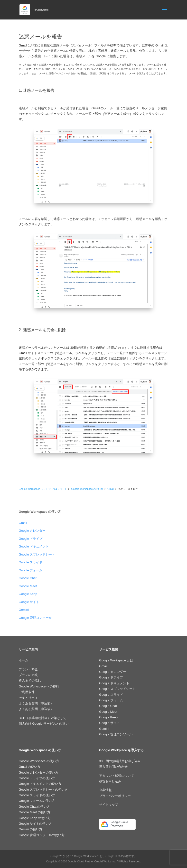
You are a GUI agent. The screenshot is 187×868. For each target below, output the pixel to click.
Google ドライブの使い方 (37, 778)
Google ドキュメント (34, 546)
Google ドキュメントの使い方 (40, 784)
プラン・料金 (28, 669)
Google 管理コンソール (35, 618)
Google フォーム (31, 570)
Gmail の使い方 (30, 767)
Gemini (24, 610)
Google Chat (28, 578)
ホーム (23, 660)
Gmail (111, 489)
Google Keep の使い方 (35, 818)
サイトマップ (109, 805)
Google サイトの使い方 (35, 824)
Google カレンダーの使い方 (39, 772)
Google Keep (28, 594)
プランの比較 (28, 675)
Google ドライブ (31, 539)
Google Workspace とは (116, 660)
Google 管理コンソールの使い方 (42, 835)
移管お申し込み (110, 781)
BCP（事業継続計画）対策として (43, 718)
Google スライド (31, 562)
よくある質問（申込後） (36, 709)
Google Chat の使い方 (34, 807)
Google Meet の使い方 (35, 812)
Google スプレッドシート (37, 554)
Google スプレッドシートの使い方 (43, 790)
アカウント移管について (117, 776)
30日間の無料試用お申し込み (120, 761)
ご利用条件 (27, 692)
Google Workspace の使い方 (87, 489)
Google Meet (28, 586)
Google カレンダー (32, 531)
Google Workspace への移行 (39, 686)
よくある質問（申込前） (36, 703)
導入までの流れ (30, 681)
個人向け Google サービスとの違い (44, 724)
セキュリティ (28, 698)
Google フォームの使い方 (37, 801)
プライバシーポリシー (115, 796)
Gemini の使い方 (31, 829)
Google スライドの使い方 (37, 795)
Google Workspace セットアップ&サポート (43, 489)
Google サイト (29, 602)
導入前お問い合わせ (113, 767)
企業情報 (105, 790)
